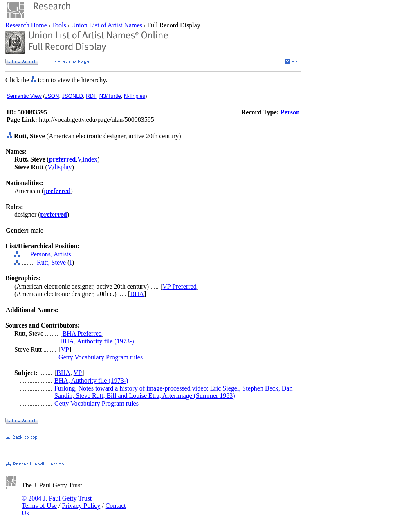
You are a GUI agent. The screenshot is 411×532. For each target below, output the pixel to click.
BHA (137, 294)
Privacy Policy (81, 506)
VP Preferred (179, 286)
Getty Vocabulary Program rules (101, 357)
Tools (59, 25)
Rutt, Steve (51, 262)
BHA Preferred (82, 333)
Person (290, 112)
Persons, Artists (51, 254)
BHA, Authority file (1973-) (97, 341)
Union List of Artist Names (107, 25)
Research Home (27, 25)
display (62, 167)
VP (65, 349)
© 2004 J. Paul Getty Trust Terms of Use (57, 502)
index (90, 159)
